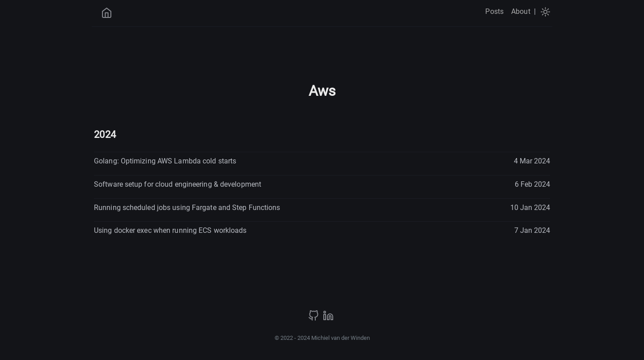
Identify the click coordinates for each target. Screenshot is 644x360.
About (521, 11)
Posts (494, 11)
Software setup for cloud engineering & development (178, 184)
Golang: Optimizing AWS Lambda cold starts (165, 161)
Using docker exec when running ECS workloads (170, 230)
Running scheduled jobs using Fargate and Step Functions (187, 208)
